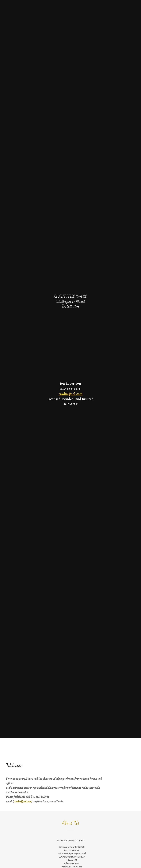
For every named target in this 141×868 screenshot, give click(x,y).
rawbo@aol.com (70, 394)
